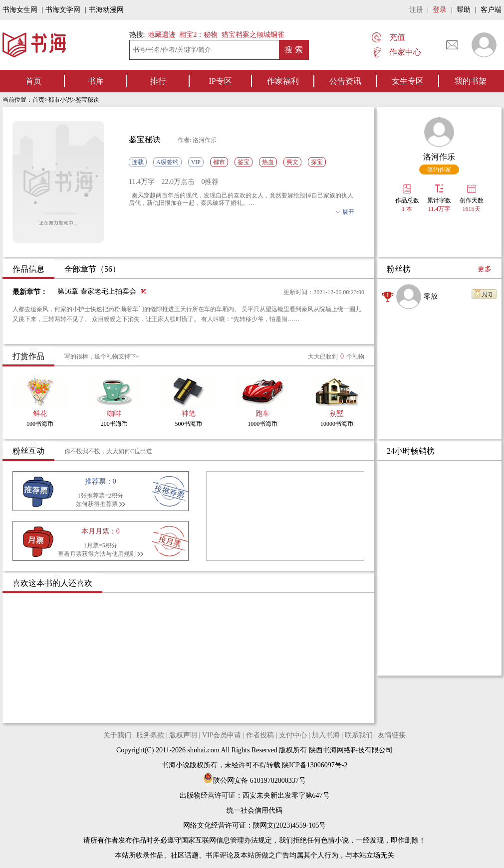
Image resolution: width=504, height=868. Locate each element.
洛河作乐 (439, 157)
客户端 (491, 10)
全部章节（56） (92, 269)
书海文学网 (63, 10)
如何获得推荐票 (97, 504)
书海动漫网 (106, 10)
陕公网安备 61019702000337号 (254, 781)
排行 (158, 81)
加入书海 (326, 735)
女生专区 (408, 81)
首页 (33, 81)
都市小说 (60, 100)
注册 (416, 10)
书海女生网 (20, 10)
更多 (485, 269)
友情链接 (392, 735)
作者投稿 (260, 735)
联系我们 (359, 735)
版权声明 (183, 735)
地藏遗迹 (161, 35)
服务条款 (150, 735)
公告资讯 (345, 81)
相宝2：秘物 (198, 35)
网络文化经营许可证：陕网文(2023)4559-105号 (255, 825)
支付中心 (293, 735)
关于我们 (117, 735)
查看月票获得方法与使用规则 (97, 554)
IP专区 (220, 81)
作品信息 (28, 269)
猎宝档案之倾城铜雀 (253, 35)
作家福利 (283, 81)
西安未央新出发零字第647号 (286, 795)
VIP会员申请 (222, 735)
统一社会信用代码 (254, 810)
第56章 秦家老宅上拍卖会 (97, 291)
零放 (431, 296)
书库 (96, 81)
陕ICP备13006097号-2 (314, 765)
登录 (440, 10)
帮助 (464, 10)
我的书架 (471, 81)
